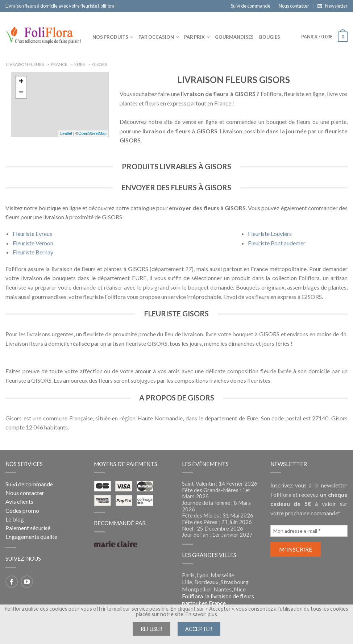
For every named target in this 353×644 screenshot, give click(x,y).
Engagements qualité (31, 537)
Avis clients (19, 501)
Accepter (199, 629)
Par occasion (156, 37)
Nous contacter (294, 6)
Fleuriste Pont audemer (277, 243)
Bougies (270, 37)
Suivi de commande (251, 6)
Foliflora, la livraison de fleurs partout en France (218, 599)
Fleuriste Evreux (33, 234)
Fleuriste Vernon (33, 243)
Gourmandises (234, 37)
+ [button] (21, 82)
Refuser (151, 629)
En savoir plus (201, 614)
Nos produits (110, 37)
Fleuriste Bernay (33, 252)
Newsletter (336, 6)
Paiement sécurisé (28, 528)
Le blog (15, 519)
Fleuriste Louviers (270, 234)
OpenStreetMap (92, 133)
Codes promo (22, 510)
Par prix (194, 37)
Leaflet (66, 133)
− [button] (21, 93)
